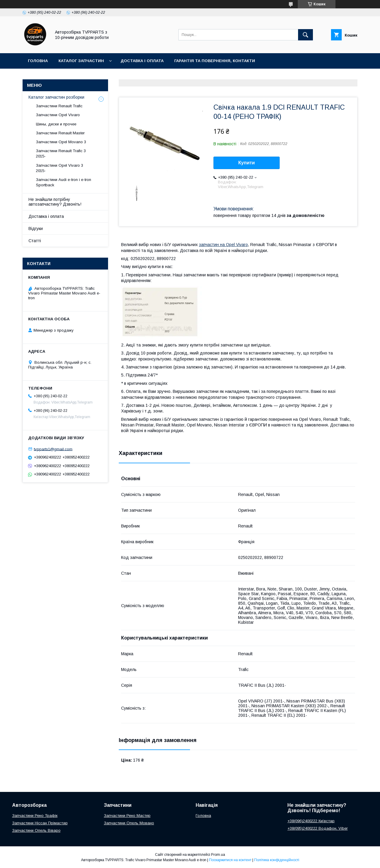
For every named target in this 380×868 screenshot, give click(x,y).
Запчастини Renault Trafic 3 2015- (61, 153)
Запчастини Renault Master (60, 133)
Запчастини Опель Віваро (36, 830)
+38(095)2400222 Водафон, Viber (318, 828)
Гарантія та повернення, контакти (215, 61)
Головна (38, 61)
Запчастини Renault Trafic (59, 106)
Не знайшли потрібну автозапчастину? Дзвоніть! (55, 202)
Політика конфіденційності (277, 860)
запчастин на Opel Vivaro (223, 245)
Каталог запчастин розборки (56, 97)
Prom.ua (218, 855)
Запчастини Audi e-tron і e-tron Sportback (64, 182)
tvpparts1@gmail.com (53, 449)
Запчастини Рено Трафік (35, 816)
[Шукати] (305, 35)
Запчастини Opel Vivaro (58, 115)
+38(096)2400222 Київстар (311, 821)
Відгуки (36, 229)
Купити (247, 163)
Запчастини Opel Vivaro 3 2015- (60, 168)
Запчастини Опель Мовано (129, 823)
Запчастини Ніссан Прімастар (40, 823)
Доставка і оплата (142, 61)
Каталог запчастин (81, 61)
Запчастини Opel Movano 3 (61, 142)
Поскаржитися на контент (230, 860)
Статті (35, 241)
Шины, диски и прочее (56, 124)
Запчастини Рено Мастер (127, 816)
